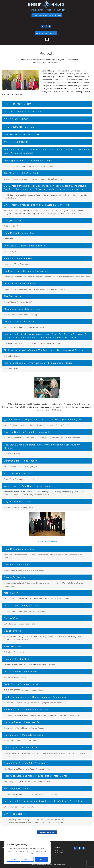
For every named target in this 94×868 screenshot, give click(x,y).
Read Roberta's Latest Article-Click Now (47, 15)
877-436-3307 (46, 21)
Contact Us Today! (47, 832)
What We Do (59, 852)
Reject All (27, 859)
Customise (14, 859)
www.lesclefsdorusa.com (47, 542)
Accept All (41, 859)
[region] (27, 853)
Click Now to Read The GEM (46, 33)
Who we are (59, 850)
